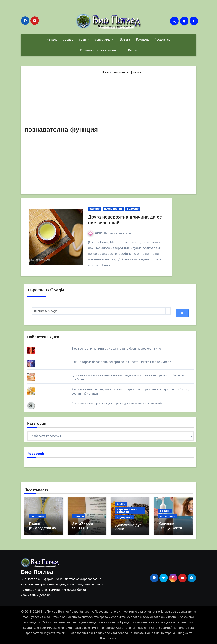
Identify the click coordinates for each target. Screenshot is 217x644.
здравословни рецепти (127, 511)
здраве (68, 40)
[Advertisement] (146, 132)
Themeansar (108, 638)
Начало (52, 40)
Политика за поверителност (101, 51)
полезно (133, 209)
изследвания (113, 209)
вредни (165, 511)
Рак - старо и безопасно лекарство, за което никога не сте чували (121, 362)
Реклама (142, 40)
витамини (37, 516)
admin (95, 233)
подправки (125, 517)
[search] (99, 311)
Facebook (36, 454)
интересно (168, 516)
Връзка (125, 40)
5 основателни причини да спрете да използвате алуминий (117, 403)
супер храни (104, 40)
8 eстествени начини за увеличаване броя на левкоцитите (116, 349)
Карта (132, 51)
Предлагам (162, 40)
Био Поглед (37, 572)
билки (121, 504)
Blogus (183, 633)
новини (84, 40)
